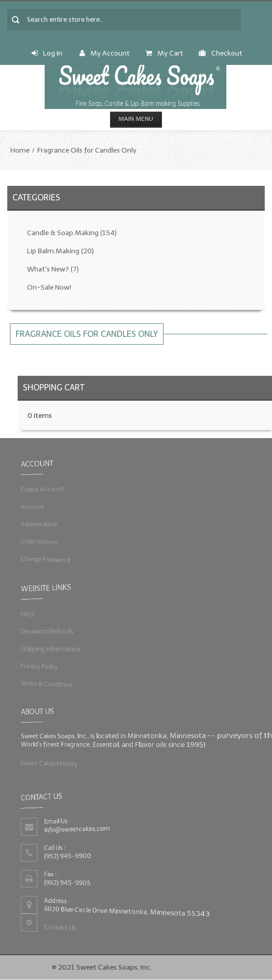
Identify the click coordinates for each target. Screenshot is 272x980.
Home (20, 150)
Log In (47, 53)
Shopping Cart (54, 387)
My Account (105, 53)
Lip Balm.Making (60, 251)
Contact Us (58, 928)
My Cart (164, 53)
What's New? (53, 269)
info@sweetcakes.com (76, 829)
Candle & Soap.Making (72, 233)
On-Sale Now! (49, 287)
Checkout (221, 53)
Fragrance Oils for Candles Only (87, 150)
